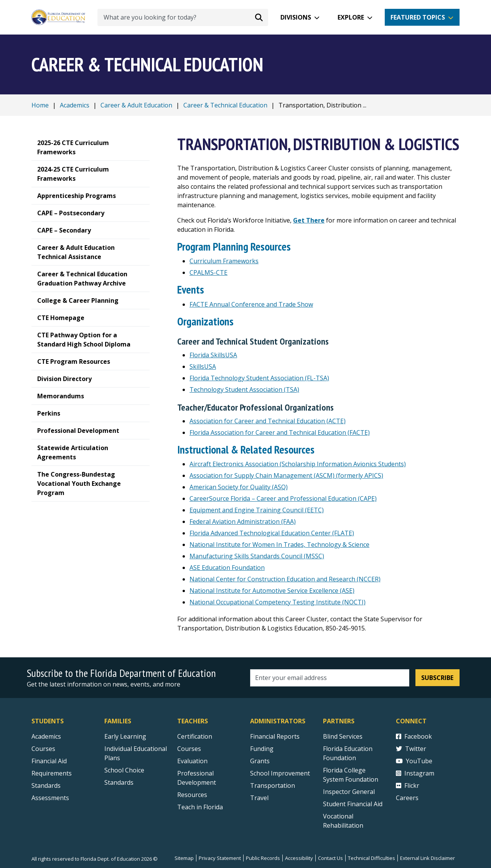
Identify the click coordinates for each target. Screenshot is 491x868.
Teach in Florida (200, 807)
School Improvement (280, 773)
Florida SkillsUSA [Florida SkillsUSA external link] (213, 355)
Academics (75, 105)
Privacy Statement (220, 858)
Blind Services (343, 736)
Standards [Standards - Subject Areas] (46, 785)
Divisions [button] (296, 17)
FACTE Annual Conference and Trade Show (251, 304)
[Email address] (330, 678)
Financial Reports (275, 736)
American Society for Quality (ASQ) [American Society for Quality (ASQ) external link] (239, 487)
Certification (195, 736)
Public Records (263, 858)
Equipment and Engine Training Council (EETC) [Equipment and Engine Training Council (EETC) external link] (257, 510)
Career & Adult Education (136, 105)
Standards (119, 782)
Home (40, 105)
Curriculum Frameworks (224, 261)
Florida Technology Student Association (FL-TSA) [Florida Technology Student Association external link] (259, 378)
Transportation (273, 785)
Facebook (414, 736)
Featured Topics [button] (418, 17)
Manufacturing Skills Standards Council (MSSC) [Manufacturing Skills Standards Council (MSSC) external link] (257, 556)
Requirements (52, 773)
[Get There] (309, 220)
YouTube (414, 761)
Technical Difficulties (372, 858)
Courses (43, 749)
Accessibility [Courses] (299, 858)
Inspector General (349, 792)
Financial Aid (49, 761)
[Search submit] (259, 17)
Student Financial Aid (353, 804)
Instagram (415, 773)
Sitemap (184, 858)
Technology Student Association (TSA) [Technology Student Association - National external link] (244, 389)
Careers (407, 798)
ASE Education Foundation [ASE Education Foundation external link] (227, 568)
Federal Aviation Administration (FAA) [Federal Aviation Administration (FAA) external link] (243, 521)
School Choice (124, 770)
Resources (192, 795)
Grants (260, 761)
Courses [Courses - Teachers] (189, 749)
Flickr (408, 785)
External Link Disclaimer (428, 858)
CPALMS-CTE (208, 272)
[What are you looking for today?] (183, 17)
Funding (262, 749)
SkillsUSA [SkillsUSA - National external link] (203, 366)
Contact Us (330, 858)
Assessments (50, 798)
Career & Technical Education (225, 105)
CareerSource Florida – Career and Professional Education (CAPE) (283, 498)
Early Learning (125, 736)
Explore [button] (351, 17)
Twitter (411, 749)
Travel (259, 798)
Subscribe (437, 678)
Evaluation (192, 761)
